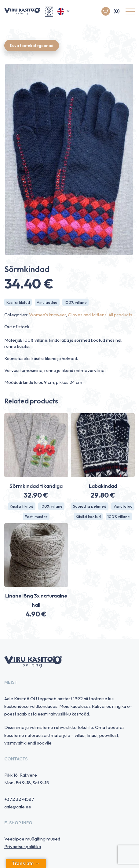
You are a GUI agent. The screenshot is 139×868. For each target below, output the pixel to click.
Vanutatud (123, 506)
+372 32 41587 (19, 799)
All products (120, 315)
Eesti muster (36, 517)
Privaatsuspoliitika (23, 847)
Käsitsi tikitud (18, 302)
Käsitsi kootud (88, 517)
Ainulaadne (47, 302)
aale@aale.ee (18, 807)
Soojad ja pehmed (90, 506)
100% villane (76, 302)
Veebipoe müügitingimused (32, 839)
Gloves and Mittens (87, 315)
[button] (64, 12)
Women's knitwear (48, 315)
